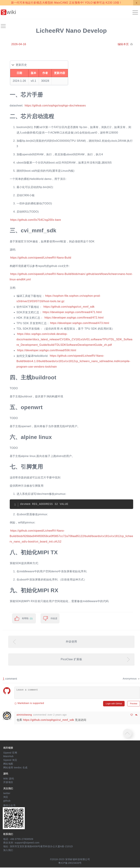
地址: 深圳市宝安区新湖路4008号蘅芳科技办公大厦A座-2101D (38, 847)
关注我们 (8, 789)
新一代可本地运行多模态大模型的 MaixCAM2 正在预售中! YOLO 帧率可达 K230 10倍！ (67, 3)
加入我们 (8, 850)
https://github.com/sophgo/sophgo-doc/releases (55, 106)
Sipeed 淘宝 (10, 760)
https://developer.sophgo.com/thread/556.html (47, 350)
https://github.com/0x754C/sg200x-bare (36, 220)
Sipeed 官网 (10, 753)
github (7, 801)
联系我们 (8, 834)
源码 (6, 774)
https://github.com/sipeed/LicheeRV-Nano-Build (41, 258)
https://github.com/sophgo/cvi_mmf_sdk (69, 307)
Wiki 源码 (9, 779)
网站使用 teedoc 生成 (15, 768)
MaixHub (8, 757)
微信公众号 (9, 806)
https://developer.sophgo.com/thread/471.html (72, 312)
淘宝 (6, 797)
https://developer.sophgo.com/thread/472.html (74, 318)
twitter (7, 794)
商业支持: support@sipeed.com (21, 843)
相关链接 (8, 748)
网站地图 (8, 764)
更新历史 (21, 65)
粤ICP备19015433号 (70, 863)
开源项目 (8, 783)
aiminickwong (25, 715)
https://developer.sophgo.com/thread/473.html (80, 323)
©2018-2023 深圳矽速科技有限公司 (70, 860)
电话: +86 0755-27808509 (18, 839)
